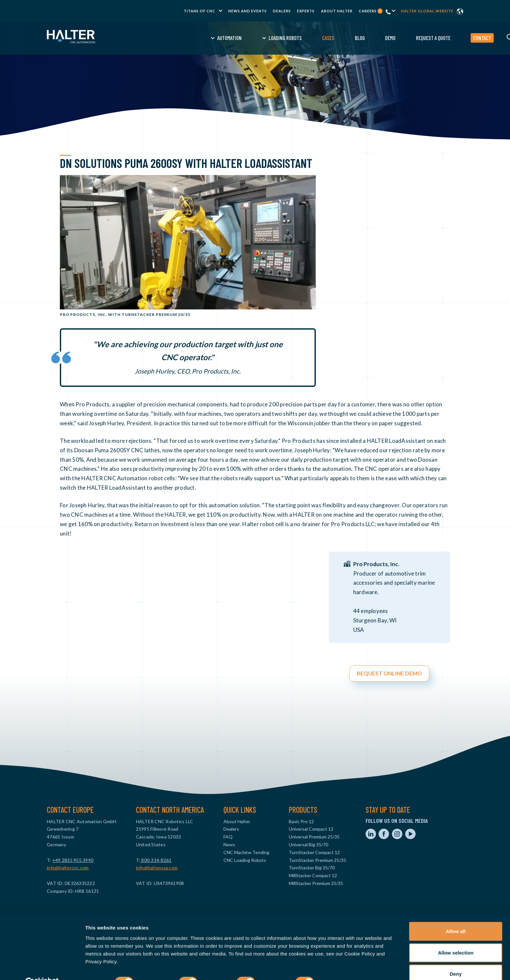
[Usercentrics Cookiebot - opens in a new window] (42, 967)
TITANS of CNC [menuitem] (200, 11)
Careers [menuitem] (371, 11)
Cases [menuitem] (277, 38)
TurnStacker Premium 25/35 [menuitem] (317, 860)
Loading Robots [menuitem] (235, 38)
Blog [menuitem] (309, 38)
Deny (456, 959)
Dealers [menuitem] (282, 11)
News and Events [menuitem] (248, 11)
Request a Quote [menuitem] (382, 38)
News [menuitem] (229, 844)
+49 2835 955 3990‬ (73, 860)
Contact (431, 38)
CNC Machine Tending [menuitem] (246, 852)
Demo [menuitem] (340, 38)
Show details (341, 967)
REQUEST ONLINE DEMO (389, 673)
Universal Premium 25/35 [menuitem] (314, 837)
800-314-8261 (156, 860)
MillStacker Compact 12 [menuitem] (313, 875)
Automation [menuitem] (179, 38)
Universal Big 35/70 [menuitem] (309, 844)
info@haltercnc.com (68, 868)
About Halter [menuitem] (337, 11)
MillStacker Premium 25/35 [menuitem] (316, 883)
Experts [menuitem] (306, 11)
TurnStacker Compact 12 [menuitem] (314, 852)
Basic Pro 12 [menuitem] (301, 821)
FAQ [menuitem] (228, 837)
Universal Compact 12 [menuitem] (311, 829)
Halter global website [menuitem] (427, 11)
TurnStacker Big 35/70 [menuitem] (312, 868)
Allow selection (456, 938)
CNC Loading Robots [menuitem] (245, 860)
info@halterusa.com (157, 868)
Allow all (456, 916)
